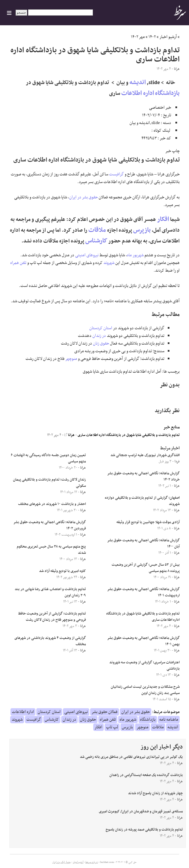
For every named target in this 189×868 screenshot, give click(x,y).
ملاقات (97, 230)
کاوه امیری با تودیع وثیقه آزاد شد (62, 571)
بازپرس (142, 230)
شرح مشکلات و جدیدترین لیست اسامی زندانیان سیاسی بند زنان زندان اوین (145, 690)
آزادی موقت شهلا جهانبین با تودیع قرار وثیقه (148, 522)
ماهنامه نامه (169, 720)
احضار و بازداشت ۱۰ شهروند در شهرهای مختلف (52, 504)
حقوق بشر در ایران (83, 197)
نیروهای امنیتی (87, 255)
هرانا (69, 435)
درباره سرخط (92, 862)
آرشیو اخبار (168, 37)
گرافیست (116, 174)
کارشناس (96, 241)
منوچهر (71, 359)
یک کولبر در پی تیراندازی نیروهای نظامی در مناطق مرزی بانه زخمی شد (131, 757)
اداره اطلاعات (138, 93)
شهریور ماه (135, 255)
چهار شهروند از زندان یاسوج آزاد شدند (155, 793)
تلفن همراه (18, 263)
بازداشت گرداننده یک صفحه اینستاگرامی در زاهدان (146, 775)
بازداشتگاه (167, 93)
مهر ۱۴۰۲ (138, 37)
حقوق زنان (101, 343)
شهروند (109, 263)
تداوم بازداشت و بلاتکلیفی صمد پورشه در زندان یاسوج (144, 830)
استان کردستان (101, 328)
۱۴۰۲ (152, 37)
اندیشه (138, 82)
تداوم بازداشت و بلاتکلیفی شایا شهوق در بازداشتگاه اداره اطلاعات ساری (129, 435)
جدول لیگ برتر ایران (61, 862)
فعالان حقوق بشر (105, 712)
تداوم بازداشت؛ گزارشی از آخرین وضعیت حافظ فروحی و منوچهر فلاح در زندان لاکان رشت (52, 617)
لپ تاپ (112, 727)
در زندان (99, 336)
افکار (163, 219)
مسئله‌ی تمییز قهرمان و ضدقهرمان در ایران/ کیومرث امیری (141, 812)
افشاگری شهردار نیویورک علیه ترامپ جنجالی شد (145, 455)
